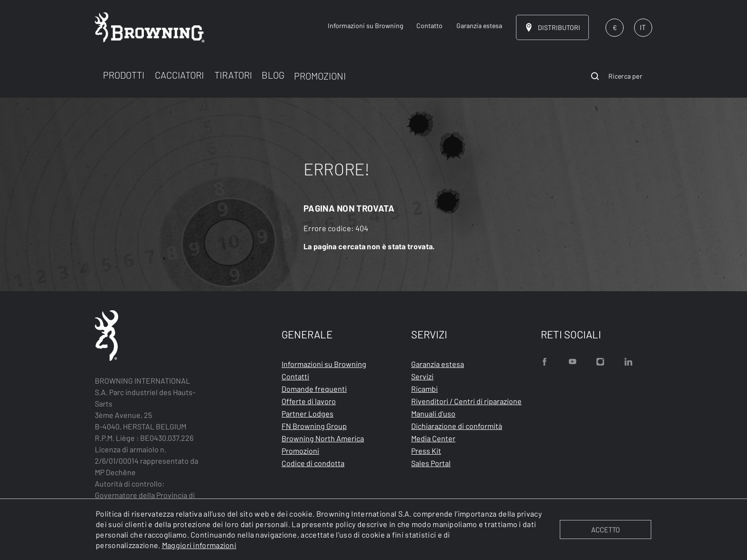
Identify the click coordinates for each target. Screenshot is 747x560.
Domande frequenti (314, 389)
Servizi (422, 376)
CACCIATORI (179, 75)
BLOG (273, 75)
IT (643, 27)
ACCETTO (606, 529)
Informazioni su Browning (324, 364)
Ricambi (424, 389)
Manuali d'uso (433, 413)
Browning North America (323, 438)
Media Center (433, 438)
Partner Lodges (308, 413)
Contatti (295, 376)
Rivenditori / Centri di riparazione (466, 401)
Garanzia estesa (438, 364)
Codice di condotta (313, 463)
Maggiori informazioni (199, 545)
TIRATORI (233, 75)
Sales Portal (431, 463)
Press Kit (426, 451)
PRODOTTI (124, 75)
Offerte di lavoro (309, 401)
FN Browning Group (314, 426)
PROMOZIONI (320, 76)
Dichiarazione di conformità (457, 426)
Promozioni (300, 451)
